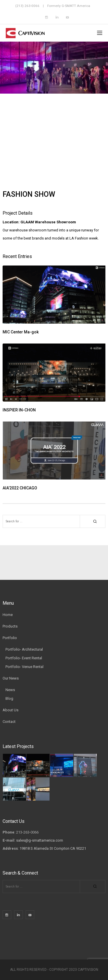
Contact (9, 722)
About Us (11, 710)
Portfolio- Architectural (24, 649)
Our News (11, 678)
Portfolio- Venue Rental (24, 667)
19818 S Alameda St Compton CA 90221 (53, 848)
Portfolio (10, 638)
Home (8, 615)
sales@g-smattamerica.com (40, 840)
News (10, 690)
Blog (9, 698)
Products (10, 626)
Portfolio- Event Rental (24, 658)
